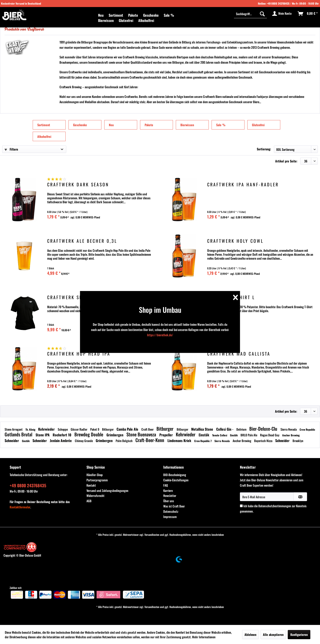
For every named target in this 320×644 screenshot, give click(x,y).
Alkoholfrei (44, 136)
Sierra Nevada (289, 429)
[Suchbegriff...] (250, 14)
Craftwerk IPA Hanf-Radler (243, 185)
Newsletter (170, 496)
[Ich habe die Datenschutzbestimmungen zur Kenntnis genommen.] (241, 506)
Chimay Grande (84, 441)
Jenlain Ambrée (61, 441)
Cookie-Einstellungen (176, 480)
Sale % (221, 125)
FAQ (166, 485)
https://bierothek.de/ (160, 335)
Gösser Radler (79, 429)
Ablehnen (250, 634)
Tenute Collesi (220, 435)
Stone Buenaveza (142, 434)
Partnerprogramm (97, 480)
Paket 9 (95, 429)
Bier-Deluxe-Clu (264, 429)
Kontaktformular (20, 507)
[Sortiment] (116, 15)
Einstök (204, 435)
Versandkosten (152, 535)
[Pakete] (133, 15)
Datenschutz (171, 511)
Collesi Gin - (225, 429)
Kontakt (91, 485)
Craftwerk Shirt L (231, 298)
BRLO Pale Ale (249, 435)
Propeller (166, 435)
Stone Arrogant (14, 429)
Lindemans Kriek (180, 441)
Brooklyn (298, 441)
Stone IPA (43, 435)
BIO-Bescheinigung (175, 475)
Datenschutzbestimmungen (275, 506)
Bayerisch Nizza (264, 441)
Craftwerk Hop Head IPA (79, 354)
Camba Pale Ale (128, 429)
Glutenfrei (258, 125)
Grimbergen (115, 435)
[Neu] (101, 15)
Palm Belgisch (124, 441)
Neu (111, 125)
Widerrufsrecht (95, 496)
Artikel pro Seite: (286, 161)
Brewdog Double (89, 434)
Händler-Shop (95, 475)
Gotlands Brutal (19, 434)
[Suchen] (262, 14)
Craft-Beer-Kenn (150, 440)
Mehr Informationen (204, 637)
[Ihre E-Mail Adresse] (267, 497)
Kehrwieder (47, 429)
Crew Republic (307, 429)
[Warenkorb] (308, 14)
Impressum (170, 517)
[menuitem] (101, 15)
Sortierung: (264, 149)
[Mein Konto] (282, 14)
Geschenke (80, 125)
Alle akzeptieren (273, 634)
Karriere (168, 490)
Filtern (11, 149)
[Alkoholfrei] (146, 20)
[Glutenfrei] (126, 20)
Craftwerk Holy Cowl (235, 241)
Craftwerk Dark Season (78, 185)
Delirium (242, 429)
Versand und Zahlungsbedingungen (107, 490)
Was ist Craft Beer (174, 506)
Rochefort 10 (62, 435)
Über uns (169, 501)
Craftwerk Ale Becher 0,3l (82, 241)
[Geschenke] (151, 15)
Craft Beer (148, 429)
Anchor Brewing (291, 435)
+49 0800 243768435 (278, 3)
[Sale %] (169, 15)
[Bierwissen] (106, 20)
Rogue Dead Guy (270, 435)
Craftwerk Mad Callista (239, 354)
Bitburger (108, 429)
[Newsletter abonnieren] (300, 497)
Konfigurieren (299, 634)
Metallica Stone (203, 429)
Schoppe (63, 429)
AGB (89, 501)
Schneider (12, 441)
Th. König (31, 429)
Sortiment (44, 125)
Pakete (149, 125)
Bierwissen (187, 125)
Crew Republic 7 (203, 441)
